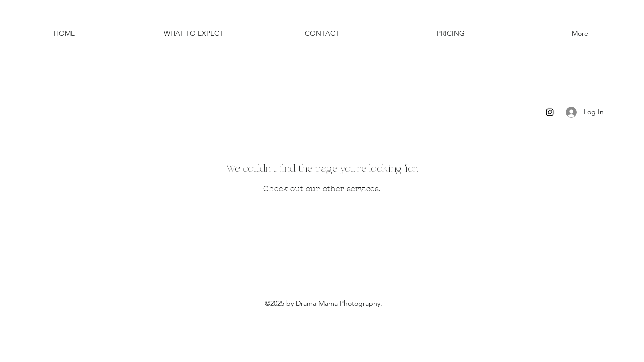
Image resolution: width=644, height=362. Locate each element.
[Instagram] (550, 112)
